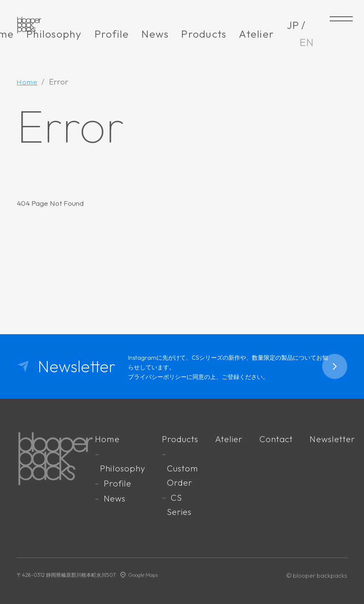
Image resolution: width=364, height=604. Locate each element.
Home (113, 439)
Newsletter (335, 439)
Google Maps (144, 573)
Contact (279, 439)
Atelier (256, 34)
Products (204, 34)
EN (307, 42)
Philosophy (54, 34)
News (155, 34)
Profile (112, 34)
